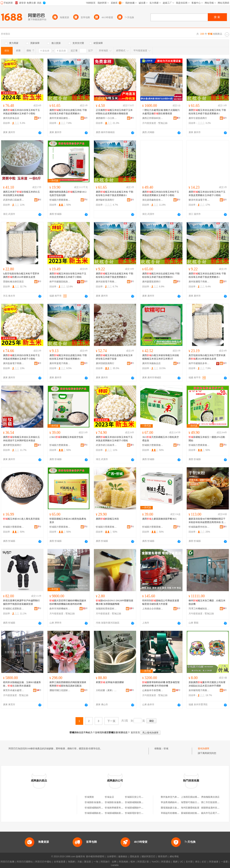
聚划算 (88, 862)
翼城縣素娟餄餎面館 (191, 813)
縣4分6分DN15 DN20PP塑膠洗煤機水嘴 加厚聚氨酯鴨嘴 (115, 602)
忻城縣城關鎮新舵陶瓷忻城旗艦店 (122, 813)
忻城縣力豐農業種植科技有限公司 (60, 200)
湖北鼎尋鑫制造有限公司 (153, 200)
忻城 (166, 749)
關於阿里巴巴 (149, 857)
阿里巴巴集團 (7, 862)
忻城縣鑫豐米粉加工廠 (199, 527)
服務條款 (123, 857)
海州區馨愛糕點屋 (190, 808)
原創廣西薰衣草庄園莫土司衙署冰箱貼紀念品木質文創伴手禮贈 (207, 684)
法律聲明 (111, 857)
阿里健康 (214, 862)
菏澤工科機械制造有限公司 (199, 609)
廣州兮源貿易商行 (198, 118)
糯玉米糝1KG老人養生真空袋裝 (21, 519)
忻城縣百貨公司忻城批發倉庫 (140, 797)
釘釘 (204, 862)
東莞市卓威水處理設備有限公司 (14, 690)
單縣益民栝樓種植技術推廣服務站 (178, 813)
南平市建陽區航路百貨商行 (60, 282)
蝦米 (133, 862)
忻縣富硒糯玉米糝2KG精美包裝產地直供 (68, 521)
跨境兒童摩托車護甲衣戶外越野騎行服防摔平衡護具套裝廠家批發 (21, 602)
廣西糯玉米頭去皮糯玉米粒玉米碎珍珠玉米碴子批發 (114, 357)
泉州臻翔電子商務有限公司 (199, 690)
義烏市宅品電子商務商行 (214, 813)
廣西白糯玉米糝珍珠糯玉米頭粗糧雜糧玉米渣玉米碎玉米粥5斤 (161, 357)
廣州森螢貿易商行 (151, 282)
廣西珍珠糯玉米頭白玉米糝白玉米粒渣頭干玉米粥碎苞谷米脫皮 (21, 439)
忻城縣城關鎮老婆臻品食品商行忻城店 (104, 813)
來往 (197, 862)
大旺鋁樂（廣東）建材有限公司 (106, 690)
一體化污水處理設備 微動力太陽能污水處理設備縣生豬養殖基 (161, 112)
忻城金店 (109, 797)
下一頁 (111, 721)
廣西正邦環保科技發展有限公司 (153, 118)
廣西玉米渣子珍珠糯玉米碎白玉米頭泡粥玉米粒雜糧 (21, 194)
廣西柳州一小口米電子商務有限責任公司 (106, 118)
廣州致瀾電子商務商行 (199, 282)
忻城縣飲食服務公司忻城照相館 (121, 802)
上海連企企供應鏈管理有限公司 (153, 609)
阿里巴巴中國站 (43, 862)
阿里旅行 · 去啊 (108, 862)
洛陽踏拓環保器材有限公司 (106, 609)
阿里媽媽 (123, 862)
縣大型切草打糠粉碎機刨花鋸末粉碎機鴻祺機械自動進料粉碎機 (68, 602)
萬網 (175, 862)
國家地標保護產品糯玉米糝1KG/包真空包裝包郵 (68, 194)
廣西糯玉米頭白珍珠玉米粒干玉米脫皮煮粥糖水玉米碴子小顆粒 (21, 112)
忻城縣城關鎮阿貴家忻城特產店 (101, 808)
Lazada (115, 865)
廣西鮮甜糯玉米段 (107, 519)
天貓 (80, 862)
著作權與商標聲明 (95, 857)
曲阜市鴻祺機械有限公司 (60, 609)
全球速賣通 (60, 862)
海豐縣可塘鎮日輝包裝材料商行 (197, 802)
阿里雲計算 (143, 862)
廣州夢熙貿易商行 (12, 445)
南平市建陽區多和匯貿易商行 (199, 363)
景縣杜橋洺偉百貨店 (13, 282)
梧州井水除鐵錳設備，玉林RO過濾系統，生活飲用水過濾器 (22, 684)
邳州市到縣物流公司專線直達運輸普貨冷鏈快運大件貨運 (161, 602)
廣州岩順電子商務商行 (106, 282)
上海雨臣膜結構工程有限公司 (196, 797)
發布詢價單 (204, 749)
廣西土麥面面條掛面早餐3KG (159, 519)
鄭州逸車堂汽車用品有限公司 (176, 797)
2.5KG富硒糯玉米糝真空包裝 (66, 437)
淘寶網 (71, 862)
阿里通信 (166, 862)
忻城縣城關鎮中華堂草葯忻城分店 (142, 808)
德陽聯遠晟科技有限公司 (214, 808)
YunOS (155, 862)
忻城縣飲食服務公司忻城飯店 (100, 802)
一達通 (224, 862)
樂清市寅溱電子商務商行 (199, 200)
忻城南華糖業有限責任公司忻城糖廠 (123, 808)
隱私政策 (135, 857)
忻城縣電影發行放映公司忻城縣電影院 (145, 813)
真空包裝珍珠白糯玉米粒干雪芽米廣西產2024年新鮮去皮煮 (207, 357)
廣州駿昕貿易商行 (105, 200)
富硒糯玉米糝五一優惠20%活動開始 (207, 439)
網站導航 (174, 857)
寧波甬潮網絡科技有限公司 (175, 802)
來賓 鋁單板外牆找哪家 (110, 682)
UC (182, 862)
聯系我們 (163, 857)
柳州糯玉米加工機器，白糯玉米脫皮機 (207, 602)
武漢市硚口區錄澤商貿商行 (14, 200)
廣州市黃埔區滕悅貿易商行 (60, 118)
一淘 (96, 862)
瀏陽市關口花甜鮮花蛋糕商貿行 (60, 690)
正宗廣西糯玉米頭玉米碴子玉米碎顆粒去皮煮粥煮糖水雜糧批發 (114, 112)
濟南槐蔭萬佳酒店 (210, 797)
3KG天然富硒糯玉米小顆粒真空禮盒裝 (161, 439)
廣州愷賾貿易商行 (105, 363)
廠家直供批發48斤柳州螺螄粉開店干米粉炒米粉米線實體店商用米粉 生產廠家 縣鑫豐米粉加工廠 (207, 521)
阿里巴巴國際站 (25, 862)
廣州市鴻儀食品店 (151, 363)
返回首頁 (135, 732)
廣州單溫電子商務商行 (60, 363)
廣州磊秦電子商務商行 (14, 363)
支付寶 (189, 862)
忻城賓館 (89, 797)
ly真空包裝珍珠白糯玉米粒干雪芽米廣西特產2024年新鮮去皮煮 (21, 275)
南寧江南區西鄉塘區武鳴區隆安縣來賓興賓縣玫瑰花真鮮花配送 (68, 684)
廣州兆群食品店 (11, 118)
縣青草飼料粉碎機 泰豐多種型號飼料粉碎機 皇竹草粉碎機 (161, 684)
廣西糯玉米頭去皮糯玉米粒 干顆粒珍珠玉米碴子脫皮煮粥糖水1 (68, 112)
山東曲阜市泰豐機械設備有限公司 (153, 690)
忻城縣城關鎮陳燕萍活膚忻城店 (141, 802)
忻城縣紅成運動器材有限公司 (14, 609)
